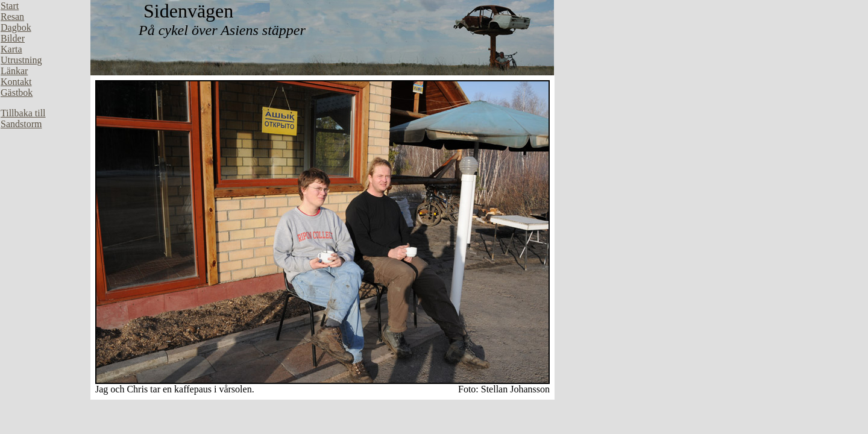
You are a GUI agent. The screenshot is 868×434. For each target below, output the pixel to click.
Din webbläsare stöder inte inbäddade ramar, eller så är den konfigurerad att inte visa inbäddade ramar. (45, 181)
